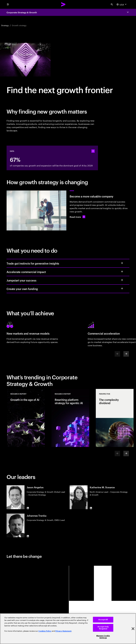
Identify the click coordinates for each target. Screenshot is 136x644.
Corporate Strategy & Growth (22, 12)
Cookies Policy (45, 631)
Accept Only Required (103, 628)
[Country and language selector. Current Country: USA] (122, 4)
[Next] (126, 354)
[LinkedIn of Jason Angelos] (28, 508)
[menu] (8, 4)
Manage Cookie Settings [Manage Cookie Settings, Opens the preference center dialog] (103, 637)
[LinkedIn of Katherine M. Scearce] (91, 508)
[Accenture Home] (63, 4)
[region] (68, 629)
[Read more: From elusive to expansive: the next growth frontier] (77, 217)
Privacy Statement (63, 631)
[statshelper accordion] (93, 151)
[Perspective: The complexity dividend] (115, 418)
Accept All (103, 620)
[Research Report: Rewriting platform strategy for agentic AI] (70, 418)
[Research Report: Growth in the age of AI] (26, 418)
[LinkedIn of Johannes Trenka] (28, 536)
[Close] (133, 629)
